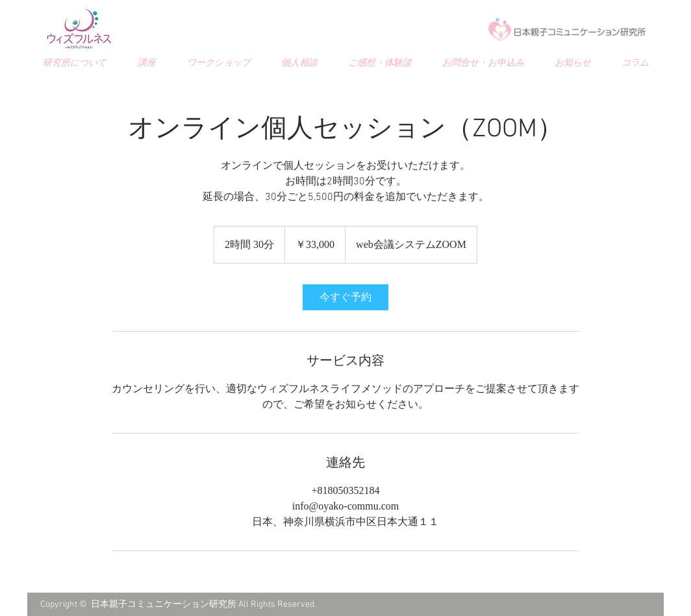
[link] (345, 297)
